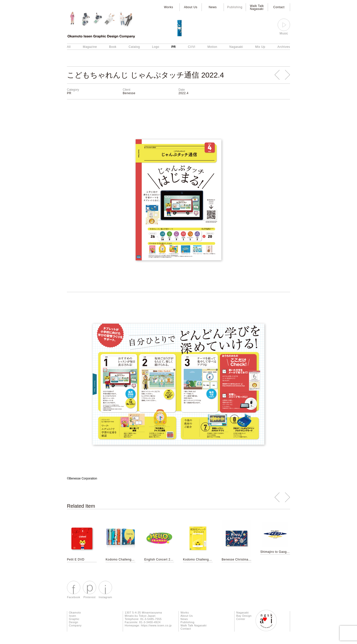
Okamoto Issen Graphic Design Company (75, 619)
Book (113, 47)
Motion (212, 47)
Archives (284, 47)
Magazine (90, 47)
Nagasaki (236, 47)
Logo (156, 47)
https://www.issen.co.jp (156, 625)
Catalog (134, 47)
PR (174, 47)
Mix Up (260, 47)
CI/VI (192, 47)
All (69, 47)
